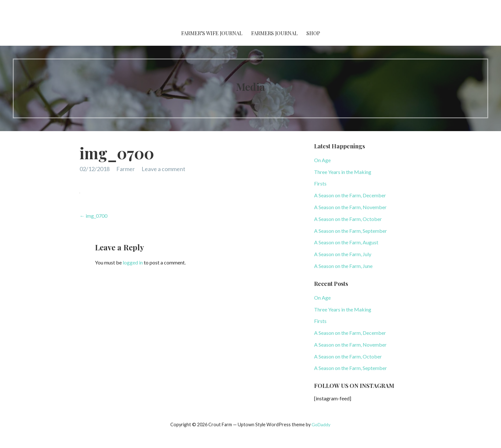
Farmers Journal (274, 33)
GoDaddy (321, 424)
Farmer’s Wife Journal (212, 33)
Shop (313, 33)
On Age (322, 160)
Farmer (126, 169)
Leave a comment (163, 169)
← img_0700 (93, 216)
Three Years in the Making (343, 172)
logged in (133, 262)
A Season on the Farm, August (346, 242)
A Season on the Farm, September (351, 231)
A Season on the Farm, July (343, 254)
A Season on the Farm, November (350, 207)
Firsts (320, 183)
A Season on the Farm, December (350, 195)
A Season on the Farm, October (348, 219)
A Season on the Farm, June (343, 266)
